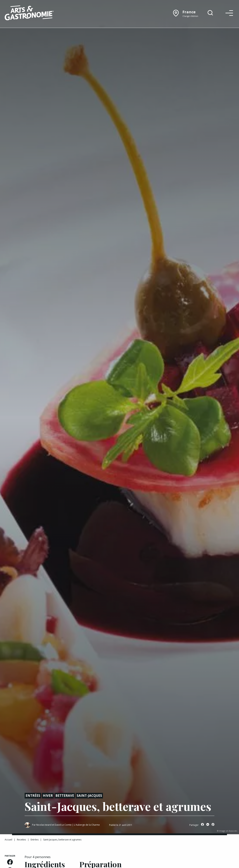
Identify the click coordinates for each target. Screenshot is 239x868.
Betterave (65, 796)
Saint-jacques (89, 796)
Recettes (21, 840)
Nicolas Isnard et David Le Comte (54, 825)
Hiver (48, 796)
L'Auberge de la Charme (87, 825)
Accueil (8, 840)
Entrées (33, 796)
